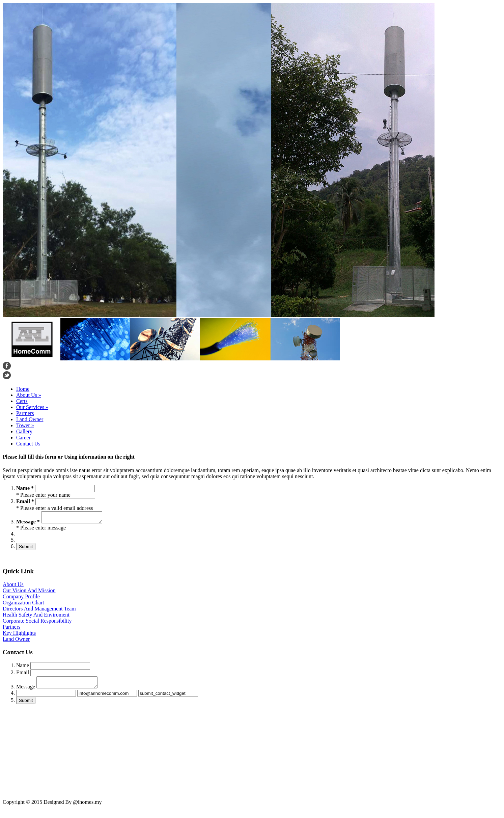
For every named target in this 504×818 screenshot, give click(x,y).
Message (26, 691)
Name (23, 667)
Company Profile (21, 598)
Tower (25, 425)
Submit (26, 549)
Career (23, 438)
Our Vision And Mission (29, 592)
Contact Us (28, 444)
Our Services (32, 407)
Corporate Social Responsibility (37, 623)
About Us (29, 395)
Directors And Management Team (39, 611)
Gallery (24, 431)
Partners (25, 413)
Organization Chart (23, 605)
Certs (22, 401)
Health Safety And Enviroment (36, 617)
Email (23, 674)
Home (23, 389)
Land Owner (30, 419)
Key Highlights (19, 635)
